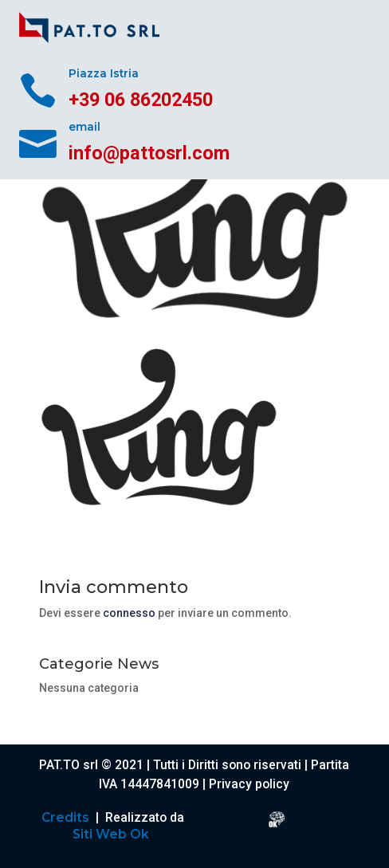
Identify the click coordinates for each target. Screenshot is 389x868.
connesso (129, 613)
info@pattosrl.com (149, 153)
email (84, 127)
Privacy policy (249, 784)
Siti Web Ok (112, 834)
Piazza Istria (104, 73)
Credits (67, 817)
